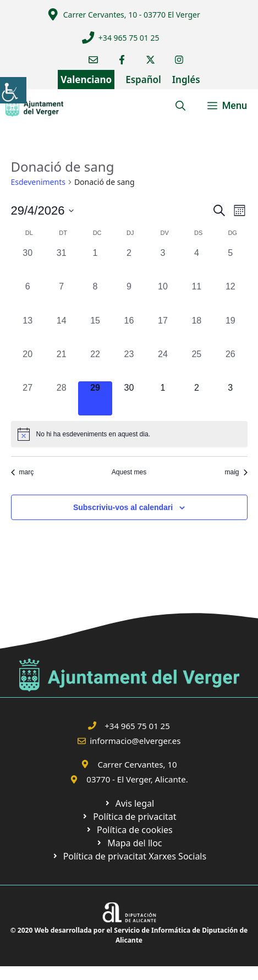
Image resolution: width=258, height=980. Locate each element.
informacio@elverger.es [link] (135, 741)
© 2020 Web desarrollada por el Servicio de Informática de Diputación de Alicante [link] (129, 935)
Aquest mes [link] (129, 472)
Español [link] (143, 80)
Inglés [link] (186, 80)
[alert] (129, 434)
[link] (13, 90)
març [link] (23, 472)
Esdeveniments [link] (38, 182)
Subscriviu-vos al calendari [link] (123, 507)
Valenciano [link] (86, 80)
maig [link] (236, 472)
